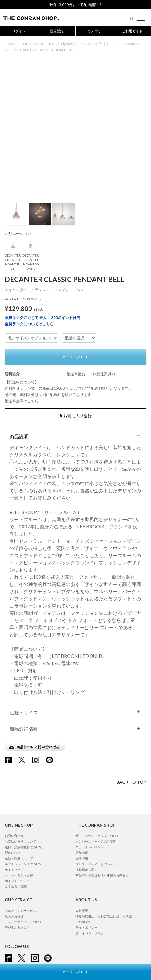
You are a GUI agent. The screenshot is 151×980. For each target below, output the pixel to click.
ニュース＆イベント (90, 847)
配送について (14, 853)
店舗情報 (82, 853)
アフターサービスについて (23, 922)
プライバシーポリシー (91, 933)
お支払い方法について (20, 841)
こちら (48, 324)
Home (10, 44)
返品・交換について (19, 858)
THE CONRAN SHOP (38, 44)
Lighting (68, 44)
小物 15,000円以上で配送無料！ (75, 5)
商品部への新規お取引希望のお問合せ (102, 875)
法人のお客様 (14, 916)
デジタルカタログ (17, 927)
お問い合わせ (14, 836)
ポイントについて (17, 881)
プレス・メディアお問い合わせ (97, 864)
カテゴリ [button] (94, 31)
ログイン (19, 31)
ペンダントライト (95, 44)
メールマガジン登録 (19, 875)
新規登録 (57, 31)
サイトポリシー (86, 927)
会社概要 (82, 911)
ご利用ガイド (132, 31)
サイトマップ (14, 870)
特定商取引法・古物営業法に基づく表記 (104, 916)
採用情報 (82, 858)
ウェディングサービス (20, 911)
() (129, 18)
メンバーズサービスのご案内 (96, 841)
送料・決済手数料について (23, 847)
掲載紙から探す (86, 870)
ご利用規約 (83, 922)
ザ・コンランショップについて (97, 836)
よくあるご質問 (16, 886)
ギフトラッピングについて (23, 864)
